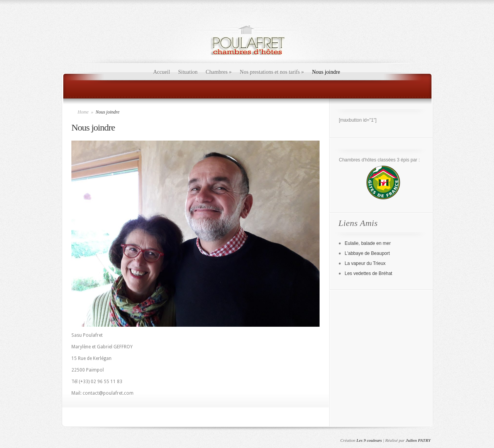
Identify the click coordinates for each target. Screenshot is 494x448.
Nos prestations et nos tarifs (272, 72)
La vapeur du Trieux (365, 263)
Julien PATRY (418, 440)
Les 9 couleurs (369, 440)
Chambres (219, 72)
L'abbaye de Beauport (367, 253)
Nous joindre (326, 72)
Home (83, 112)
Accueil (162, 72)
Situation (188, 72)
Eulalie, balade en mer (368, 243)
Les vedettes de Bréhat (368, 273)
